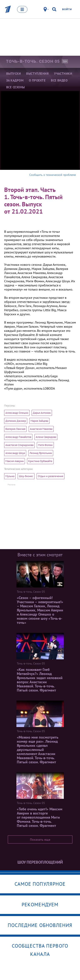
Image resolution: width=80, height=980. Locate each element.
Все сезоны (16, 87)
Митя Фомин (45, 445)
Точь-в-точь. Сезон (33, 61)
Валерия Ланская (15, 429)
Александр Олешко (17, 413)
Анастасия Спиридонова (19, 445)
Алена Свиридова (46, 437)
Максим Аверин (15, 461)
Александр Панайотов (18, 437)
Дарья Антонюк (42, 413)
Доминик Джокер (16, 421)
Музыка (10, 476)
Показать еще (40, 839)
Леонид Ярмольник (41, 453)
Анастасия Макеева (41, 429)
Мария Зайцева (39, 421)
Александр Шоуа (15, 453)
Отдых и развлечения (50, 476)
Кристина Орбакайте (40, 461)
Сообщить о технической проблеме (53, 175)
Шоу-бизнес (26, 476)
